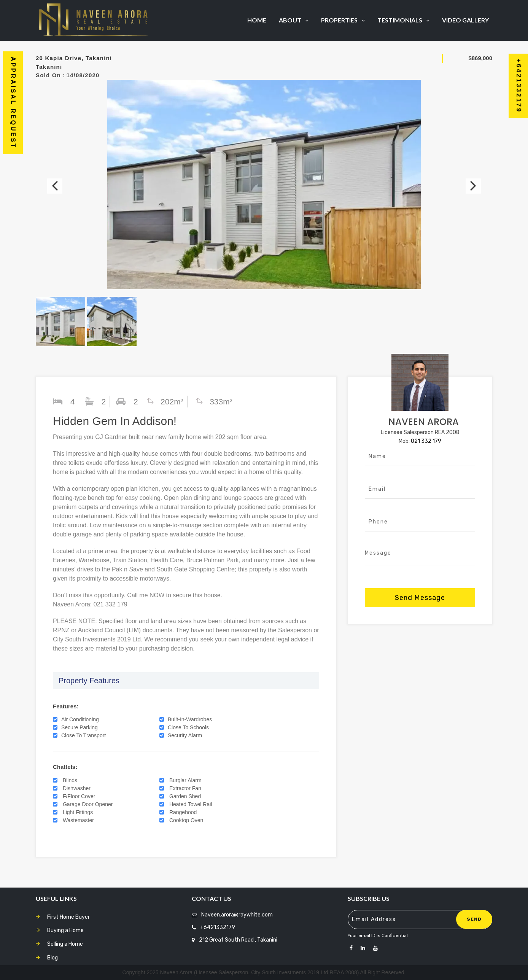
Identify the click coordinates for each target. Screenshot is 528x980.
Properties (343, 20)
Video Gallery (465, 20)
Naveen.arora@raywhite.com (237, 915)
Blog (52, 958)
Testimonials (403, 20)
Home (257, 20)
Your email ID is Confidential (378, 935)
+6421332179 (218, 927)
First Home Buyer (68, 917)
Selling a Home (65, 944)
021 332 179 (426, 441)
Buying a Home (65, 930)
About (294, 20)
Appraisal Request (13, 103)
